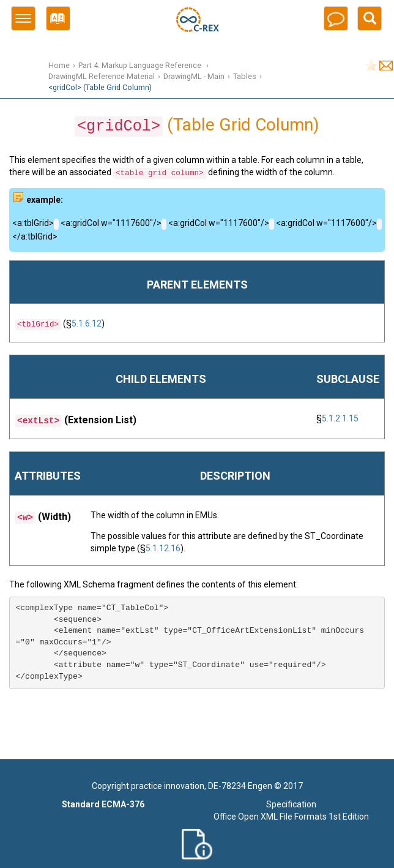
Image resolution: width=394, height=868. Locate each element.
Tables (245, 76)
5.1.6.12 (87, 323)
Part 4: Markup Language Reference (141, 65)
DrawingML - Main (194, 76)
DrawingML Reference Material (102, 76)
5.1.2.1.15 (340, 418)
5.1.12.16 (163, 548)
